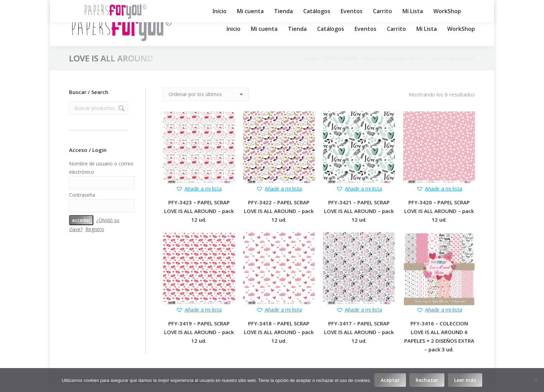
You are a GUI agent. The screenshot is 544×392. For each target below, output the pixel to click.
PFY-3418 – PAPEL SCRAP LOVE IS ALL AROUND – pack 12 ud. (279, 332)
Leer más (465, 380)
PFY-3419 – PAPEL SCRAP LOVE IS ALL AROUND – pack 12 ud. (199, 332)
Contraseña (82, 195)
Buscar (121, 108)
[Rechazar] (535, 380)
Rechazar (427, 380)
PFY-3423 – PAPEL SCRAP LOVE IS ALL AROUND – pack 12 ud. (199, 211)
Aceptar (390, 380)
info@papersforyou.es (259, 6)
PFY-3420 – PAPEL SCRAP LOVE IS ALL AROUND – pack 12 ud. (439, 211)
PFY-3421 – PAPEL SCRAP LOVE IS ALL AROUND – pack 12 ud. (359, 211)
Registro (95, 229)
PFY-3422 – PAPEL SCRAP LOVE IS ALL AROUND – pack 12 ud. (279, 211)
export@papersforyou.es (327, 6)
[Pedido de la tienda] (206, 94)
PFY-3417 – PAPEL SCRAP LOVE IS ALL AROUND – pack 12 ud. (359, 332)
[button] (199, 189)
